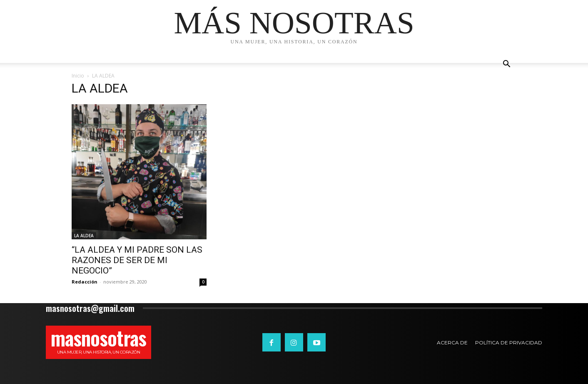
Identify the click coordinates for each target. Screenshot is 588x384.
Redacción (85, 282)
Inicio (78, 76)
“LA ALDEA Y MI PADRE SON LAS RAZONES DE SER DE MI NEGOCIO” (137, 260)
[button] (506, 65)
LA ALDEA (84, 236)
